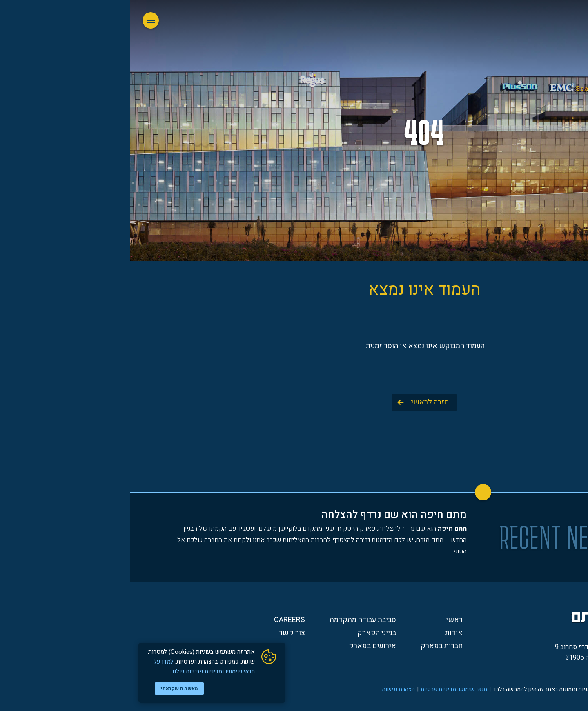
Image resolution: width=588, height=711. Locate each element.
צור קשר (162, 633)
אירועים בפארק (242, 646)
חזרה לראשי (300, 402)
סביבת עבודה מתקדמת (233, 620)
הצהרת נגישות (268, 689)
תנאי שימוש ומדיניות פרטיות (324, 689)
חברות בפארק (311, 646)
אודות (324, 633)
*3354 (486, 672)
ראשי (324, 620)
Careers (159, 620)
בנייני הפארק (246, 633)
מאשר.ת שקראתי (49, 689)
